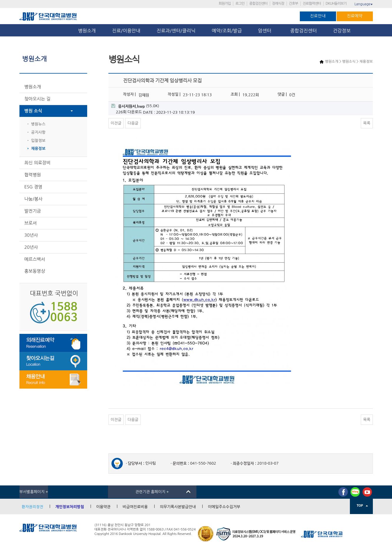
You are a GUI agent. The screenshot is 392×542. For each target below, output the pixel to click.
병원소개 (87, 31)
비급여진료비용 (135, 507)
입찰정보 (38, 141)
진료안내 (318, 16)
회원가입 (225, 4)
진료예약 (355, 16)
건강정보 (342, 31)
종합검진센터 (258, 4)
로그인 (240, 4)
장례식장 (278, 4)
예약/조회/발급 (227, 31)
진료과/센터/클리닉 (176, 31)
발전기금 (33, 211)
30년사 (31, 235)
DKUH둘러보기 (336, 4)
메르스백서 (35, 259)
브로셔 (31, 223)
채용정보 (38, 149)
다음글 (133, 123)
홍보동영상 (35, 271)
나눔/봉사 (34, 199)
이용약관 (103, 507)
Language (363, 4)
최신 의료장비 (38, 163)
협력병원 (33, 175)
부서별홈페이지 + (34, 492)
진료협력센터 (312, 4)
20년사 (31, 247)
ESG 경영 (33, 187)
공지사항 (38, 132)
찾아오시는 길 (38, 99)
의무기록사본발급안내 (178, 507)
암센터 (266, 31)
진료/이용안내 (126, 31)
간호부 (293, 4)
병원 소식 (33, 111)
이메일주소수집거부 (224, 507)
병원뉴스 (38, 124)
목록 (367, 123)
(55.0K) (135, 106)
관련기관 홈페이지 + (152, 492)
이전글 (116, 123)
